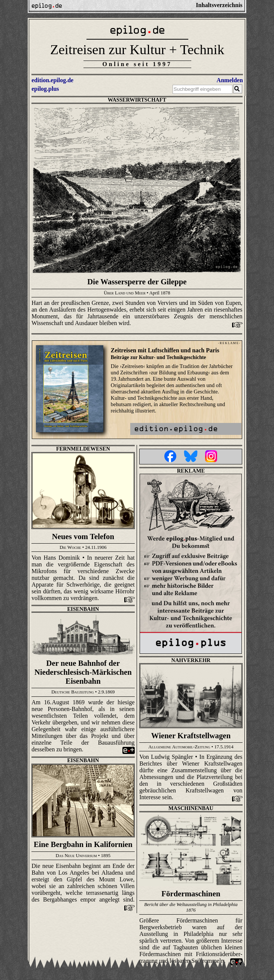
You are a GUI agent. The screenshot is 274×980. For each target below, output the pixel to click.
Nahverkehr (191, 660)
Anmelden (230, 80)
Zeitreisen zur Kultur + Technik (137, 50)
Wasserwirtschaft (137, 100)
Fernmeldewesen (83, 449)
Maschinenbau (191, 808)
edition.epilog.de (52, 80)
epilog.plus (45, 89)
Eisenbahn (83, 609)
